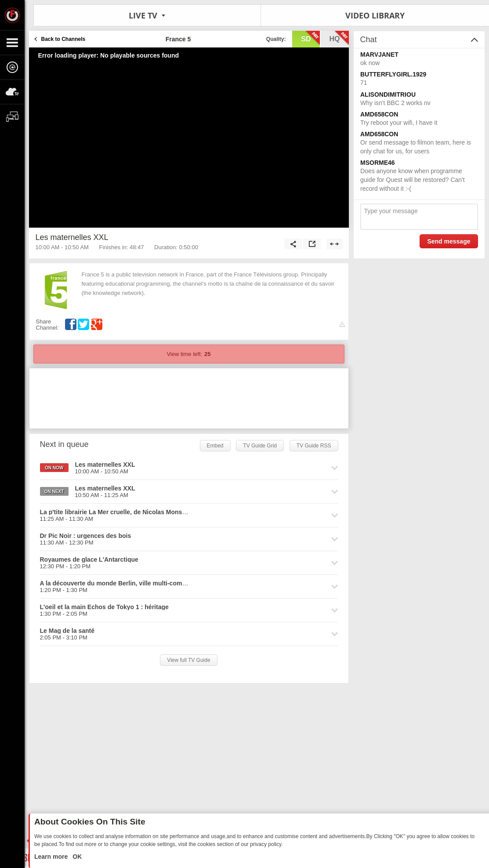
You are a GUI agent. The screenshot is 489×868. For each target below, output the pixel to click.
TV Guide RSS (314, 446)
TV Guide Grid (260, 446)
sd (310, 38)
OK (76, 857)
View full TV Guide (188, 660)
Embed (215, 446)
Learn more (52, 857)
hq (339, 38)
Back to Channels (63, 39)
